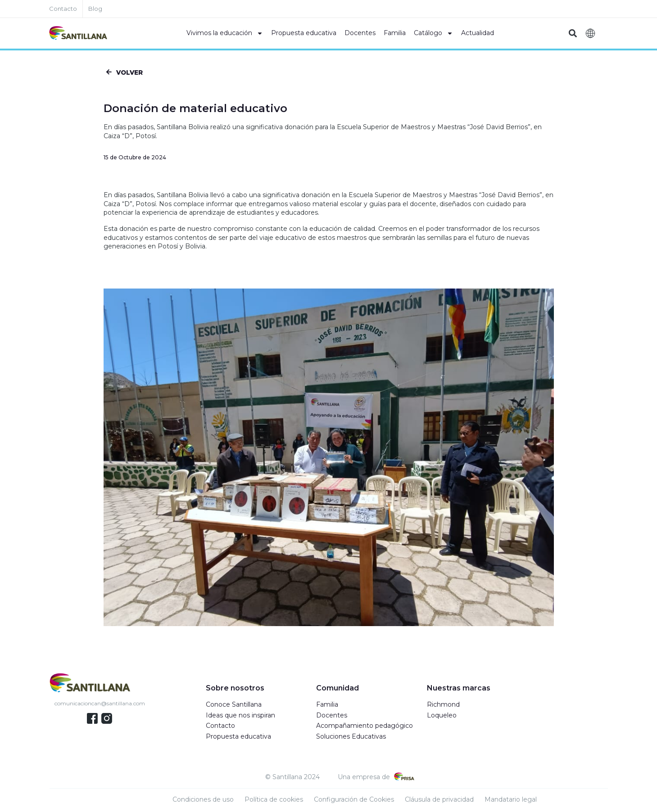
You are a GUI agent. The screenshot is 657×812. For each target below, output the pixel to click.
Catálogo (433, 33)
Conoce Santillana (234, 706)
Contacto (220, 727)
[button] (573, 34)
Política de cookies (274, 801)
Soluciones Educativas (351, 737)
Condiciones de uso (203, 801)
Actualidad (478, 33)
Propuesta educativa (304, 33)
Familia (395, 33)
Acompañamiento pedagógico (365, 727)
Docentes (360, 33)
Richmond (443, 706)
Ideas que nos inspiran (240, 716)
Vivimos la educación (225, 33)
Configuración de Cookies (354, 801)
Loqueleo (442, 716)
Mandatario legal (511, 801)
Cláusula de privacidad (439, 801)
